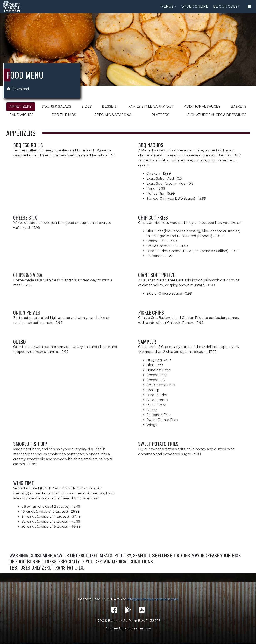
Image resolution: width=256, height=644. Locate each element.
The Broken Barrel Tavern (12, 7)
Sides (87, 107)
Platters (160, 115)
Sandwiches (22, 115)
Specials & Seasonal (114, 115)
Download (18, 89)
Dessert (110, 107)
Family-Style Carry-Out (151, 107)
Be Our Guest (226, 7)
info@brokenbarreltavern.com (153, 599)
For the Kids (64, 115)
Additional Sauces (202, 107)
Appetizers (21, 107)
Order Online (195, 7)
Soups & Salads (57, 107)
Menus (167, 7)
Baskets (239, 107)
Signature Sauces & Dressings (217, 115)
